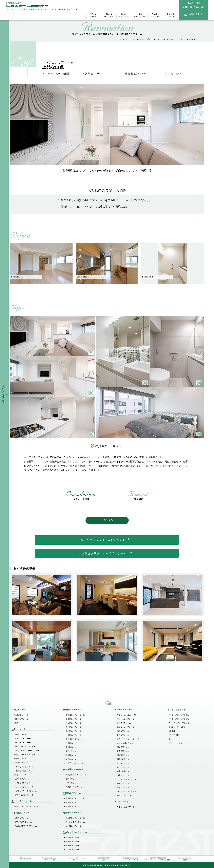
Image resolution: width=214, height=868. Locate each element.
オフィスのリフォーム (23, 822)
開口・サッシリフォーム (127, 791)
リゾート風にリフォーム (24, 795)
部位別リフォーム (21, 719)
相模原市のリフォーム (74, 787)
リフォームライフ (140, 15)
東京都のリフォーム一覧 (75, 715)
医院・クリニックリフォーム (128, 739)
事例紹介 (93, 15)
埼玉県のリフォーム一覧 (75, 818)
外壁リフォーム (123, 783)
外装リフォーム (123, 735)
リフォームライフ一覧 (126, 807)
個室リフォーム (123, 775)
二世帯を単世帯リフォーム (25, 771)
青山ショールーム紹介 (177, 727)
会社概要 (172, 731)
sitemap (108, 703)
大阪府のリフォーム (74, 842)
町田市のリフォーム (74, 759)
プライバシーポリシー (177, 743)
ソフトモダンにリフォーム (25, 783)
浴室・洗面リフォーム (126, 771)
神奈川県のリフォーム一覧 (76, 775)
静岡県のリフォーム (74, 838)
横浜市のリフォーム (74, 779)
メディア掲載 (155, 15)
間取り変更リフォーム (126, 759)
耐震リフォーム (20, 775)
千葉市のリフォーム (74, 806)
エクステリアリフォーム (127, 779)
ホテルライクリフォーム (24, 787)
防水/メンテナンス (124, 795)
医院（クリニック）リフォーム (26, 806)
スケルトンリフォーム (23, 743)
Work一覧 (165, 39)
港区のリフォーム (73, 751)
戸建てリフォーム (21, 735)
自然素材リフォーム (22, 763)
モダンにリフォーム (22, 779)
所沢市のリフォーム (74, 826)
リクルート (171, 15)
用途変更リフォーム (125, 755)
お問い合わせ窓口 (193, 5)
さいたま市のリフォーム (75, 822)
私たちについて (109, 15)
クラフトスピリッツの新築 (179, 719)
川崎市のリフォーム (74, 783)
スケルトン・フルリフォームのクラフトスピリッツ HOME (139, 39)
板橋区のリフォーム (74, 719)
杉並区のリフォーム (74, 735)
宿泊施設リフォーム (125, 747)
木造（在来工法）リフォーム (26, 747)
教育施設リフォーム (125, 751)
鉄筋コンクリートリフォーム (26, 755)
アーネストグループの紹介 (179, 723)
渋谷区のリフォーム (74, 727)
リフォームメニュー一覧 (127, 715)
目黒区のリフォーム (74, 755)
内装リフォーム (123, 731)
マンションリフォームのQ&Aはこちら (107, 540)
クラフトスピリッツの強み (179, 715)
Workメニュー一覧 (21, 715)
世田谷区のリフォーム (74, 739)
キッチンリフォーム (125, 767)
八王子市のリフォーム (74, 763)
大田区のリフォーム (74, 723)
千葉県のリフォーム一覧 (75, 798)
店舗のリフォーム (21, 818)
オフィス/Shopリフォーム (127, 743)
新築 (16, 723)
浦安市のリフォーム (74, 802)
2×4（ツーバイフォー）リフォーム (28, 751)
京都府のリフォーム (74, 850)
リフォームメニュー (124, 15)
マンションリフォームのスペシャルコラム (107, 553)
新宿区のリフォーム (74, 731)
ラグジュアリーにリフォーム (26, 791)
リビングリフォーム (125, 763)
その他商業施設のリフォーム (26, 826)
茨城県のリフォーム (74, 846)
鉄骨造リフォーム (21, 759)
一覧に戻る (107, 520)
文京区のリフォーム (74, 747)
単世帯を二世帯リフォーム (25, 767)
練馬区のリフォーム (74, 743)
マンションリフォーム (179, 39)
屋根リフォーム (123, 787)
